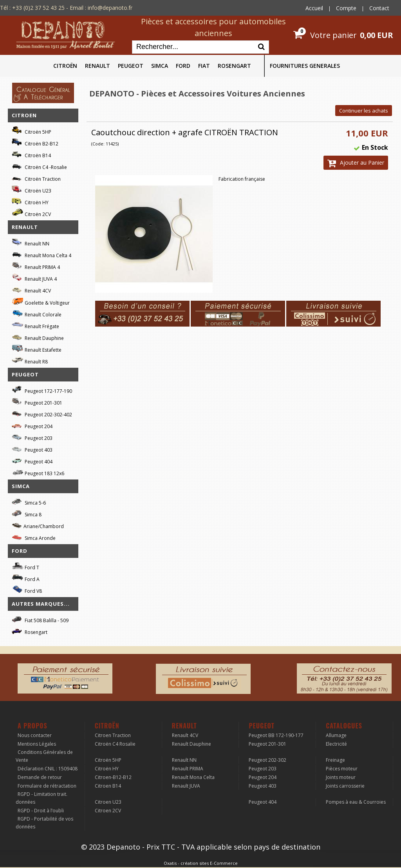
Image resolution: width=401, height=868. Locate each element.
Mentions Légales (37, 744)
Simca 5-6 (29, 502)
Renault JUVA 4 (34, 278)
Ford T (25, 566)
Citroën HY (30, 201)
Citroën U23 (32, 190)
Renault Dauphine (38, 337)
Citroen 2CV (108, 811)
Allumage (336, 735)
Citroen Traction (113, 735)
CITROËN (65, 66)
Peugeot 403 (32, 449)
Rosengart (30, 631)
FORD (183, 66)
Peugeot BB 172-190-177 (276, 735)
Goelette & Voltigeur (41, 301)
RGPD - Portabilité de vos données (44, 823)
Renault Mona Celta (193, 777)
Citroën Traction (36, 178)
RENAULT (98, 66)
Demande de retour (40, 777)
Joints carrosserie (345, 786)
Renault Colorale (37, 314)
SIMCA (160, 66)
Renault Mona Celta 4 (42, 254)
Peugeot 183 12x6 (38, 472)
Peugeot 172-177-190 (42, 390)
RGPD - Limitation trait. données (42, 798)
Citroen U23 (108, 802)
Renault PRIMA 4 (36, 266)
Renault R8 (30, 360)
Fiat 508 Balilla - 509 (40, 619)
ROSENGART (234, 66)
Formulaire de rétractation (47, 786)
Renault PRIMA (188, 769)
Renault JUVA (186, 786)
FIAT (204, 66)
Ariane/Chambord (38, 525)
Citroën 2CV (31, 213)
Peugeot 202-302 (267, 760)
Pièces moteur (342, 769)
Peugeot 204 (32, 425)
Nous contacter (35, 735)
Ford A (26, 578)
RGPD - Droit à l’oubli (41, 811)
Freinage (335, 760)
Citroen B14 (108, 786)
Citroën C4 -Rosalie (39, 166)
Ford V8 (27, 590)
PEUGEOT (131, 66)
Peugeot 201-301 (37, 402)
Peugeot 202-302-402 (42, 413)
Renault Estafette (37, 349)
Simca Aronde (34, 537)
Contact (379, 8)
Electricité (336, 744)
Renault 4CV (31, 290)
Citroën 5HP (32, 131)
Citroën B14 (31, 154)
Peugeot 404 (32, 460)
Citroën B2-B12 (35, 143)
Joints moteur (341, 777)
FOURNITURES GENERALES (305, 66)
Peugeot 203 (32, 437)
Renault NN (31, 242)
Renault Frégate (35, 325)
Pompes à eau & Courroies (356, 802)
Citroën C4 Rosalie (115, 744)
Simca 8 (27, 513)
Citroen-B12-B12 (113, 777)
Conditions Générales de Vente (44, 756)
